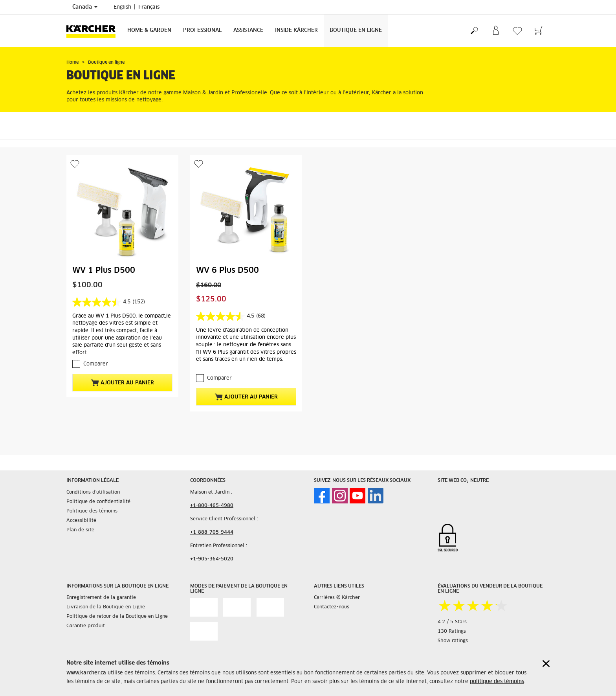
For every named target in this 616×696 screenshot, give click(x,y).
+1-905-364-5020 (212, 559)
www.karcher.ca (86, 673)
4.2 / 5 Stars (452, 622)
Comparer (96, 364)
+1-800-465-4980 (212, 506)
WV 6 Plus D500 (227, 270)
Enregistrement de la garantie (101, 598)
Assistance (248, 30)
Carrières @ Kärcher (337, 598)
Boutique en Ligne (356, 30)
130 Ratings (452, 632)
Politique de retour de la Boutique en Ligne (117, 617)
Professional (202, 30)
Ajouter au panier (122, 383)
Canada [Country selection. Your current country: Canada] (85, 7)
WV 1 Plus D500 (104, 270)
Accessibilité (81, 521)
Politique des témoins (92, 511)
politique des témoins (497, 682)
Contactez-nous (332, 607)
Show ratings (453, 641)
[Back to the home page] (94, 31)
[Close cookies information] (546, 664)
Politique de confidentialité (98, 502)
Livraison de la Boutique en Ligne (106, 607)
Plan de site (80, 530)
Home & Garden (149, 30)
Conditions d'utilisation (93, 492)
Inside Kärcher (296, 30)
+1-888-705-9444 (212, 533)
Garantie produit (86, 626)
